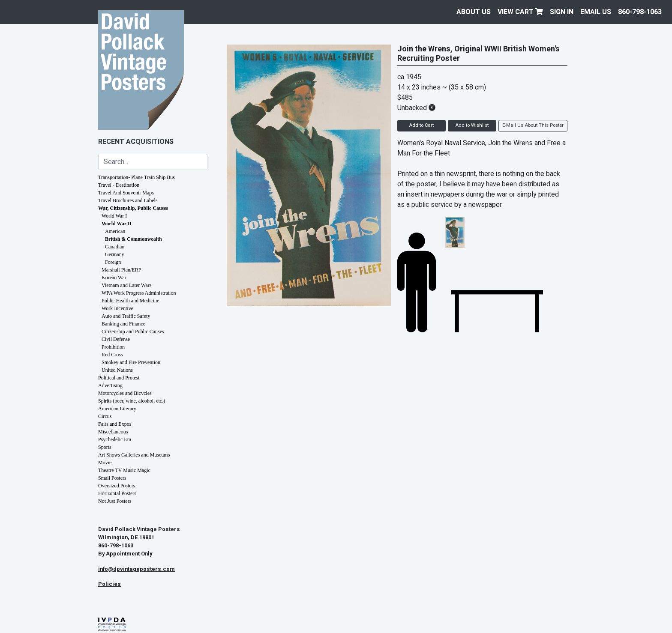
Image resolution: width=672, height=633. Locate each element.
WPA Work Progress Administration (139, 293)
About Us (474, 12)
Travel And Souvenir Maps (126, 193)
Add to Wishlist (472, 125)
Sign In (562, 12)
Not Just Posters (115, 501)
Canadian (115, 247)
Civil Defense (116, 339)
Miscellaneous (113, 432)
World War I (114, 216)
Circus (105, 416)
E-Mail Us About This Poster (533, 125)
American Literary (117, 409)
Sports (105, 447)
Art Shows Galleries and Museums (134, 455)
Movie (105, 463)
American (115, 231)
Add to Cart (421, 125)
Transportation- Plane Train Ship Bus (136, 177)
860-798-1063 (640, 12)
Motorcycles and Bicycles (125, 393)
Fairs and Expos (115, 424)
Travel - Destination (119, 185)
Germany (115, 254)
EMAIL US (596, 12)
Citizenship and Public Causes (133, 331)
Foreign (113, 262)
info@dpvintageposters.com (136, 569)
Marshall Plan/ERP (121, 270)
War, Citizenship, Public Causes (133, 208)
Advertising (110, 385)
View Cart (520, 12)
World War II (117, 224)
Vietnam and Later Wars (126, 285)
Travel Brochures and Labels (128, 200)
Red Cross (112, 355)
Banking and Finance (123, 324)
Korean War (114, 278)
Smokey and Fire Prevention (131, 362)
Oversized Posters (117, 486)
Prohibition (113, 347)
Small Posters (112, 478)
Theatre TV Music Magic (124, 470)
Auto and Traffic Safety (126, 316)
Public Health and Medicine (130, 301)
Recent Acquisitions (136, 142)
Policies (109, 584)
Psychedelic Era (115, 439)
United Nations (117, 370)
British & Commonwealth (133, 239)
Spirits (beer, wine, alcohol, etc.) (132, 401)
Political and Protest (119, 378)
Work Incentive (117, 308)
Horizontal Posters (117, 493)
